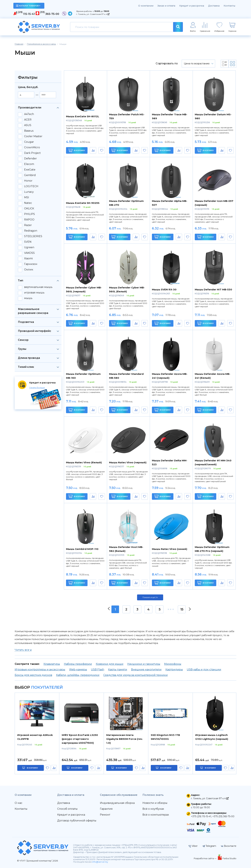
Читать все (23, 650)
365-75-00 (52, 14)
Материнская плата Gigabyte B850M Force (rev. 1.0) (125, 739)
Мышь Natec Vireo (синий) (170, 549)
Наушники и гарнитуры (144, 664)
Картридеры (174, 669)
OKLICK (29, 209)
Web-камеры (78, 669)
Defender (30, 159)
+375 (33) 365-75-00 (223, 816)
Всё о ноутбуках (153, 809)
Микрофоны (173, 664)
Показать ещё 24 (150, 597)
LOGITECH (31, 186)
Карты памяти (118, 669)
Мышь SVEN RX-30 (164, 289)
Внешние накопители (146, 669)
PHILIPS (30, 214)
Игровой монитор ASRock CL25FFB (35, 737)
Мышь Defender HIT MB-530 (213, 289)
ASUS (28, 125)
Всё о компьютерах (156, 815)
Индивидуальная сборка (117, 803)
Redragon (31, 231)
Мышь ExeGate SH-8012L (83, 116)
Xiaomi (28, 259)
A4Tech (29, 114)
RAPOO (29, 220)
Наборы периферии (78, 664)
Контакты (229, 6)
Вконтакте (229, 846)
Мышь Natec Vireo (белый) (84, 462)
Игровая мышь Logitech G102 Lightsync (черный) (212, 737)
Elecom (29, 164)
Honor (28, 181)
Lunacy (29, 192)
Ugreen (29, 247)
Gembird (30, 175)
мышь (28, 298)
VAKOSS (29, 253)
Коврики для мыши (110, 664)
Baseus (29, 131)
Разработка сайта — (205, 858)
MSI (27, 197)
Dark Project (32, 153)
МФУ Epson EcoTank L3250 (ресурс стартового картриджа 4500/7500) (80, 739)
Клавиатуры (52, 664)
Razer (28, 225)
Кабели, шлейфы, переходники (78, 675)
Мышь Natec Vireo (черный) (128, 462)
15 (182, 609)
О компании (146, 6)
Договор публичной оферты (77, 821)
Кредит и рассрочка (192, 6)
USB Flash (98, 669)
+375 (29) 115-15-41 (201, 816)
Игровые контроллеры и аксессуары (40, 669)
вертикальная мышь (38, 287)
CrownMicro (32, 147)
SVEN (28, 242)
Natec (28, 203)
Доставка (214, 6)
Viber (193, 846)
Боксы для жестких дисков (33, 675)
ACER (28, 120)
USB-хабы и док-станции (204, 669)
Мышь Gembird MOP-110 (82, 549)
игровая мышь (34, 293)
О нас (18, 803)
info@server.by (100, 862)
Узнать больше (37, 387)
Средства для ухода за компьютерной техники (136, 675)
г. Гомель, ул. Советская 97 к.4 (93, 14)
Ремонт (105, 815)
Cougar (29, 142)
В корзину (77, 150)
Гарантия (106, 809)
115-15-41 (29, 14)
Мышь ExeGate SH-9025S (83, 203)
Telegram (209, 846)
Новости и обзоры (155, 803)
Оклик (29, 270)
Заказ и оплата (166, 6)
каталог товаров (28, 6)
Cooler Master (33, 136)
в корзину (32, 768)
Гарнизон (31, 264)
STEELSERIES (33, 236)
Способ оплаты (67, 809)
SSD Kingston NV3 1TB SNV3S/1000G (165, 737)
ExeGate (30, 170)
